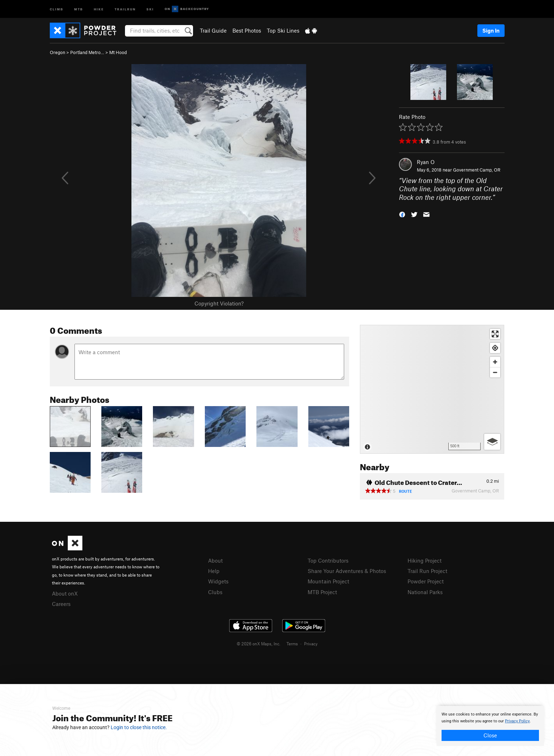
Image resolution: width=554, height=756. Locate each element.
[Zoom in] (495, 362)
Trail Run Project (427, 571)
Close (490, 735)
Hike (99, 9)
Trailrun (125, 9)
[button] (402, 214)
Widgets (218, 581)
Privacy (311, 644)
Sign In (491, 30)
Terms (292, 644)
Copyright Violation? (219, 303)
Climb (57, 9)
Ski (150, 9)
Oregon (57, 52)
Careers (61, 604)
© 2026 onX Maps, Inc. (259, 644)
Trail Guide (213, 30)
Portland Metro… (87, 52)
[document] (490, 726)
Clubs (215, 592)
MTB (79, 9)
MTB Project (322, 592)
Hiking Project (425, 560)
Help (214, 571)
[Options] (492, 442)
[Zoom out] (495, 372)
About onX (65, 593)
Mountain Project (328, 581)
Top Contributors (328, 560)
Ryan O (426, 162)
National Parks (425, 592)
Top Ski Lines (283, 30)
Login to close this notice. (139, 727)
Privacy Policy (517, 721)
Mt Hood (118, 52)
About (215, 560)
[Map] (432, 389)
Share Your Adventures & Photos (347, 571)
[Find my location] (495, 348)
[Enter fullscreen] (495, 334)
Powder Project (426, 581)
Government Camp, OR (477, 170)
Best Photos (247, 30)
